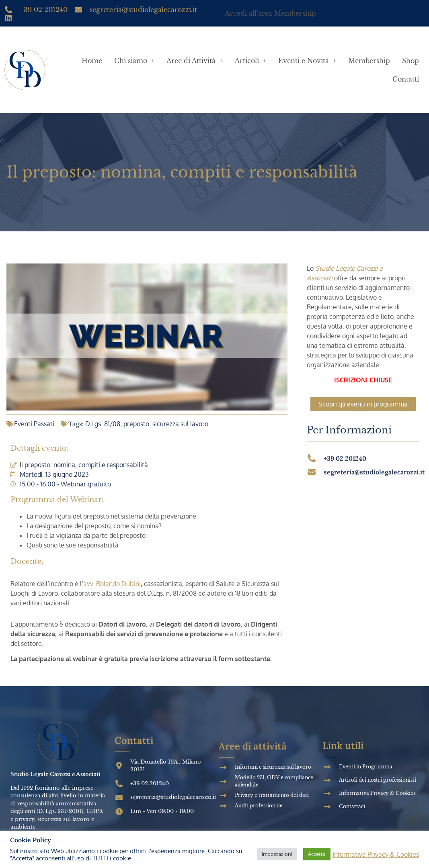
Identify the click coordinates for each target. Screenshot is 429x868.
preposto (136, 424)
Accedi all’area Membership (270, 13)
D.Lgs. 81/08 (103, 424)
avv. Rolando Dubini (112, 584)
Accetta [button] (317, 854)
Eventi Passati (34, 424)
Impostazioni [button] (277, 854)
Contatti (406, 79)
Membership (369, 61)
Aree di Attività (195, 61)
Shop (411, 61)
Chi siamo (134, 61)
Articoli (250, 61)
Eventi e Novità (307, 61)
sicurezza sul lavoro (180, 424)
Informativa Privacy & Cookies (376, 854)
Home (92, 61)
